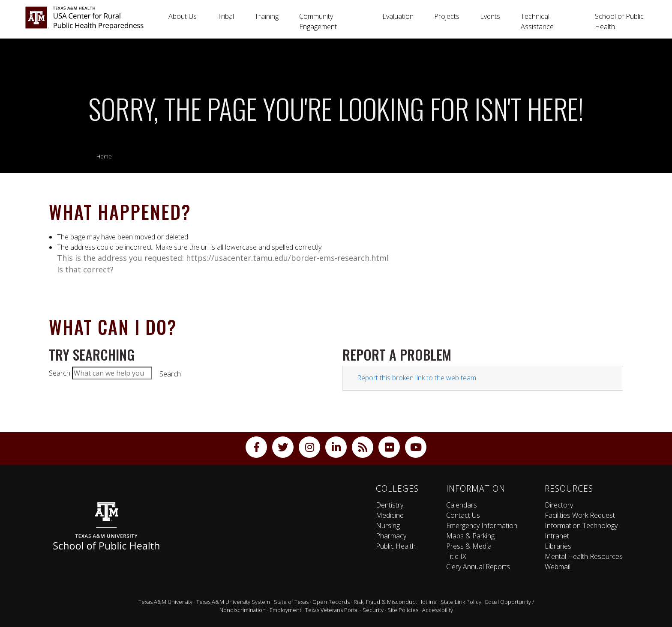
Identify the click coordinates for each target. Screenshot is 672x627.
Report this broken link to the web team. (417, 378)
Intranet (557, 536)
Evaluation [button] (398, 16)
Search (60, 373)
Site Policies (403, 610)
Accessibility (438, 610)
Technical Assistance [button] (537, 21)
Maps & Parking (470, 536)
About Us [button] (183, 16)
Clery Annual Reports (478, 567)
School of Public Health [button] (619, 21)
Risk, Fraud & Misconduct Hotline (395, 602)
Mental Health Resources (584, 556)
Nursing (388, 525)
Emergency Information (482, 525)
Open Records (331, 602)
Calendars (462, 505)
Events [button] (490, 16)
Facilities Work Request (580, 515)
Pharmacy (391, 536)
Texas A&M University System (233, 602)
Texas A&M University (165, 602)
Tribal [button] (226, 16)
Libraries (558, 546)
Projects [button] (447, 16)
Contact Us (463, 515)
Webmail (558, 567)
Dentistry (390, 505)
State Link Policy (461, 602)
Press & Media (469, 546)
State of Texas (291, 602)
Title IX (456, 556)
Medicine (390, 515)
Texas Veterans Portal (332, 610)
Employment (285, 610)
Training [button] (267, 16)
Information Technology (581, 525)
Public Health (396, 546)
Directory (559, 505)
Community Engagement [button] (318, 21)
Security (373, 610)
